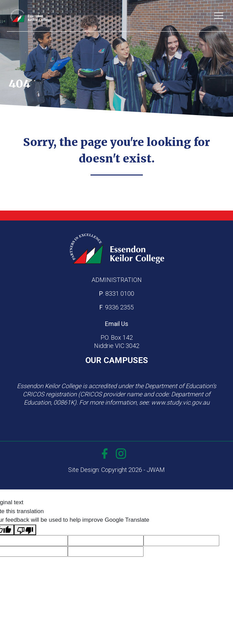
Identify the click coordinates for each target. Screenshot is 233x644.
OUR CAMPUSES (117, 360)
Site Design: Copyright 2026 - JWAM (116, 470)
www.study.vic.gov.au (180, 402)
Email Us (117, 324)
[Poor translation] (25, 530)
